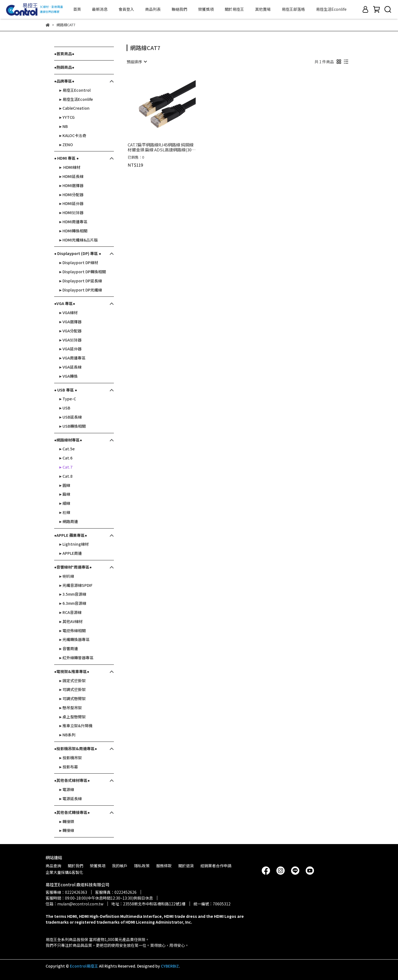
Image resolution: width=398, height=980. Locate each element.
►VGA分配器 (70, 331)
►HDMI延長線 (71, 176)
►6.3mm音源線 (72, 603)
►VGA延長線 (70, 367)
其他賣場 (263, 9)
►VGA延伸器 (70, 349)
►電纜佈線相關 (72, 630)
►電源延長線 (70, 798)
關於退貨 (186, 866)
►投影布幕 (68, 767)
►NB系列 (67, 735)
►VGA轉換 (68, 376)
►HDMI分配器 (71, 195)
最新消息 (100, 9)
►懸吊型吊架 (70, 708)
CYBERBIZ (170, 966)
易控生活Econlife (331, 9)
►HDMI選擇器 (71, 185)
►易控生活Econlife (76, 99)
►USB (64, 408)
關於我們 (75, 866)
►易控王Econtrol (75, 90)
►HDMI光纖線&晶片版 (78, 240)
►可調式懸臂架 (72, 698)
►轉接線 (66, 830)
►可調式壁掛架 (72, 689)
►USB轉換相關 (72, 426)
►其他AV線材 (71, 621)
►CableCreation (74, 108)
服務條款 (164, 866)
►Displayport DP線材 (78, 262)
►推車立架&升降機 (75, 726)
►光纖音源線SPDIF (76, 585)
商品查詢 (53, 866)
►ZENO (66, 144)
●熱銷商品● (64, 67)
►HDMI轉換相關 (73, 231)
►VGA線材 (68, 312)
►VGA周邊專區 (72, 358)
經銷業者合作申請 (216, 866)
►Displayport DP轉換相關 (82, 272)
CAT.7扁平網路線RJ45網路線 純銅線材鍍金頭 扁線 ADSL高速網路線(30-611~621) (161, 147)
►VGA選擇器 (70, 322)
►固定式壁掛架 (72, 681)
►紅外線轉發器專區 (76, 658)
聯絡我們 (179, 9)
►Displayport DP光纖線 (80, 290)
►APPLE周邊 (70, 553)
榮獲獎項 (206, 9)
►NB (63, 126)
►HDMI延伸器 (71, 203)
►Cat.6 (66, 458)
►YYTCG (67, 117)
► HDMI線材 (70, 167)
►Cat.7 (66, 467)
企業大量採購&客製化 (64, 872)
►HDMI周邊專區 (73, 222)
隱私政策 (142, 866)
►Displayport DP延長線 (80, 281)
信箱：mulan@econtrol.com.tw (74, 904)
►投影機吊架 (70, 758)
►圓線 (64, 485)
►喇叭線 (66, 576)
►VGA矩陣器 (70, 340)
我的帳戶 (120, 866)
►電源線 (66, 789)
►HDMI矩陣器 (71, 212)
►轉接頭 (66, 821)
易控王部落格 (293, 9)
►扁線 (64, 494)
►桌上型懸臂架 (72, 717)
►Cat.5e (67, 449)
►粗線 (64, 512)
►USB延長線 (70, 417)
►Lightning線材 (74, 544)
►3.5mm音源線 (72, 594)
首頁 (77, 9)
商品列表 (153, 9)
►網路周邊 (68, 521)
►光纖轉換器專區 (74, 639)
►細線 (64, 503)
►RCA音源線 (70, 612)
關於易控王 (234, 9)
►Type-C (67, 399)
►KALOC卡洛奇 (72, 135)
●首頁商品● (64, 54)
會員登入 (126, 9)
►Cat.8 (66, 476)
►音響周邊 (68, 648)
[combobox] (137, 62)
